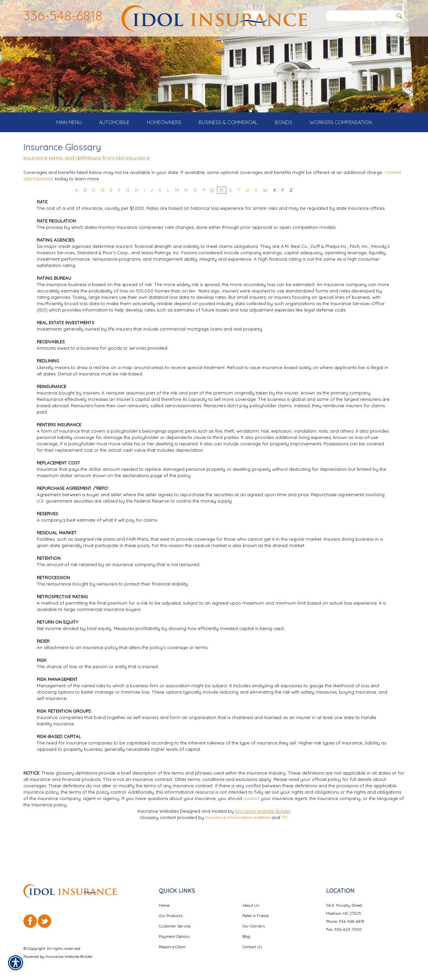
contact (251, 823)
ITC (285, 842)
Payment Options (174, 931)
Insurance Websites (158, 835)
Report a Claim (172, 941)
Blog (246, 931)
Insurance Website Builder (263, 835)
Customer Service (175, 920)
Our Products (171, 910)
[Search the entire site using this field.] (359, 16)
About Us (251, 900)
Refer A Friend (255, 910)
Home (164, 900)
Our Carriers (254, 920)
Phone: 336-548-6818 (345, 916)
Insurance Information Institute (238, 842)
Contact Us (252, 941)
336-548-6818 (63, 15)
